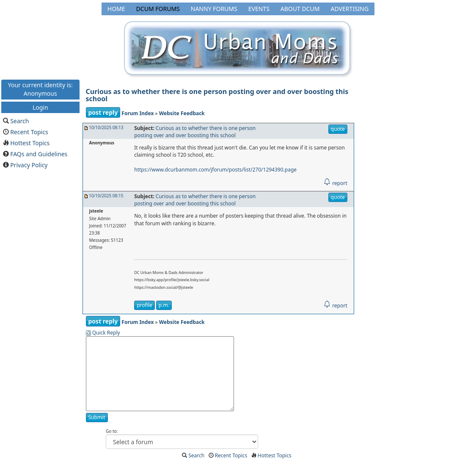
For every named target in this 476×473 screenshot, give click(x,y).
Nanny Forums (214, 9)
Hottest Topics (30, 143)
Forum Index (138, 113)
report (335, 183)
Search (19, 121)
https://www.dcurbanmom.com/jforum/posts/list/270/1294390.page (215, 170)
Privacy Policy (29, 165)
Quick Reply (106, 333)
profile (144, 305)
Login (40, 107)
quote (338, 129)
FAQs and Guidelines (39, 154)
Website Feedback (182, 113)
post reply (103, 112)
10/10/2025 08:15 (106, 196)
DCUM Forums (158, 9)
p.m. (164, 305)
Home (116, 9)
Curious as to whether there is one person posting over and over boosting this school (217, 95)
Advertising (349, 9)
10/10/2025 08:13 (106, 127)
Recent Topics (29, 132)
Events (259, 9)
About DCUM (300, 9)
